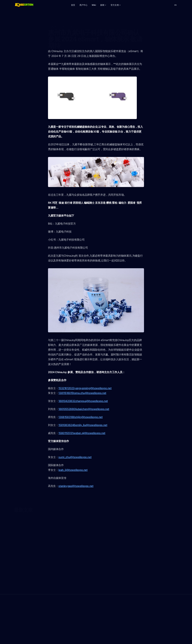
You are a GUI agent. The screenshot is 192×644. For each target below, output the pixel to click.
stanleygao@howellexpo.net (76, 486)
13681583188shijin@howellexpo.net (80, 417)
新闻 (103, 5)
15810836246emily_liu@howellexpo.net (83, 425)
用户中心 (84, 5)
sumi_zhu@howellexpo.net (75, 457)
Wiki (94, 5)
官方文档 (116, 5)
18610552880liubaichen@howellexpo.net (84, 409)
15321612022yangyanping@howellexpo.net (85, 388)
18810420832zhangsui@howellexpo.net (83, 401)
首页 (73, 5)
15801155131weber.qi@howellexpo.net (82, 433)
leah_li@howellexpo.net (73, 470)
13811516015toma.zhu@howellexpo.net (82, 393)
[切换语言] (175, 5)
